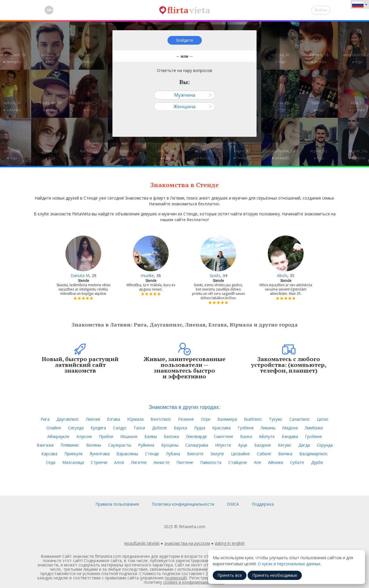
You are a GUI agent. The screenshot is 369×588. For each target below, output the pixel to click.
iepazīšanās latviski (142, 543)
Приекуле (74, 454)
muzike (147, 275)
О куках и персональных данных (289, 564)
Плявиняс (70, 445)
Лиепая (93, 419)
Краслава (221, 428)
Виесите (195, 454)
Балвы (151, 436)
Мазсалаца (73, 462)
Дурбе (317, 462)
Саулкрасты (120, 445)
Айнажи (276, 462)
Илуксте (223, 445)
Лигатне (139, 462)
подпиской (175, 578)
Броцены (170, 445)
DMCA (233, 504)
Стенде (152, 454)
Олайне (54, 428)
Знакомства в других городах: (184, 407)
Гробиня (313, 436)
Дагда (304, 445)
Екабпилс (253, 419)
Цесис (323, 419)
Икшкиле (129, 436)
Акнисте (162, 462)
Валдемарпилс (314, 454)
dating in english (230, 543)
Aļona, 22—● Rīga (50, 154)
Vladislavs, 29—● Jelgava (50, 106)
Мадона (290, 428)
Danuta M (80, 275)
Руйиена (146, 445)
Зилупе (217, 454)
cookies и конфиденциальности (194, 582)
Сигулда (76, 428)
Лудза (200, 428)
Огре (206, 419)
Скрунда (325, 445)
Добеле (159, 428)
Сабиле (264, 454)
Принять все (230, 575)
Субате (297, 462)
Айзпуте (267, 436)
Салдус (120, 428)
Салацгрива (197, 445)
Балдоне (263, 445)
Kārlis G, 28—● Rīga (50, 58)
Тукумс (276, 419)
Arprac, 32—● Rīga (319, 154)
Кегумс (285, 445)
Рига (45, 419)
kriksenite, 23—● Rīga (89, 106)
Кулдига (98, 428)
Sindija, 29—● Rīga (280, 106)
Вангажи (45, 445)
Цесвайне (240, 454)
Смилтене (224, 436)
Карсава (49, 454)
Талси (139, 428)
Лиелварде (196, 436)
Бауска (180, 428)
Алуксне (84, 436)
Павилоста (211, 462)
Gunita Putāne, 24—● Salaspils (280, 154)
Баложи (171, 436)
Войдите (185, 40)
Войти (321, 10)
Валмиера (227, 419)
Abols (282, 275)
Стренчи (99, 462)
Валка (246, 436)
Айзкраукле (58, 436)
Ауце (243, 445)
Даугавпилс (68, 419)
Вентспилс (161, 419)
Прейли (106, 436)
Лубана (173, 454)
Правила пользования (117, 504)
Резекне (186, 419)
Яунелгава (100, 454)
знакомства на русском (187, 543)
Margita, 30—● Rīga (280, 58)
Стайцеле (238, 462)
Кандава (290, 436)
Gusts (215, 275)
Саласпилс (300, 419)
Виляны (94, 445)
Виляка (285, 454)
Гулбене (246, 428)
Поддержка (263, 504)
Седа (51, 462)
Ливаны (268, 428)
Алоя (119, 462)
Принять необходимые (275, 575)
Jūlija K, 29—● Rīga (89, 58)
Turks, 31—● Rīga (319, 106)
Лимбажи (314, 428)
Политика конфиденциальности (183, 504)
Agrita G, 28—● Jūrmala (319, 58)
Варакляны (127, 454)
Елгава (114, 419)
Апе (258, 462)
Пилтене (185, 462)
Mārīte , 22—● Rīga (89, 154)
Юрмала (135, 419)
